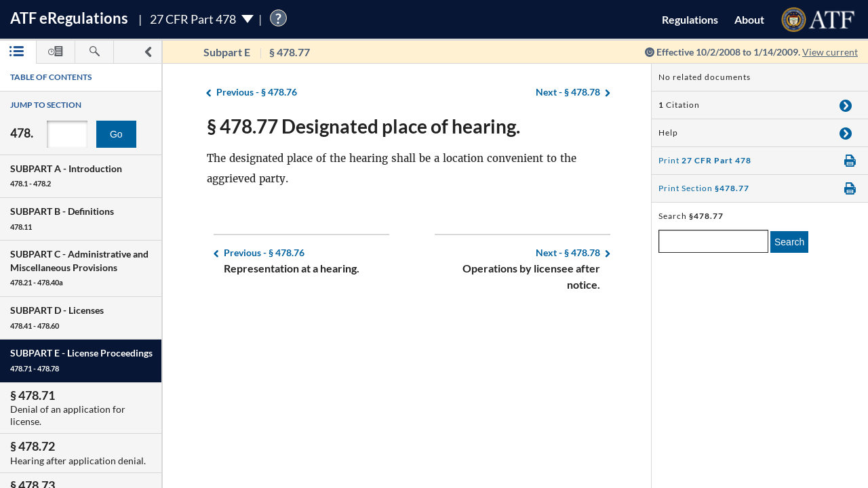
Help (668, 133)
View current (830, 52)
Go (116, 134)
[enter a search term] (713, 241)
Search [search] (789, 242)
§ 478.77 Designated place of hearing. (363, 126)
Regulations (690, 19)
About (749, 19)
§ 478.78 (568, 93)
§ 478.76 (257, 93)
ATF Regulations (69, 18)
